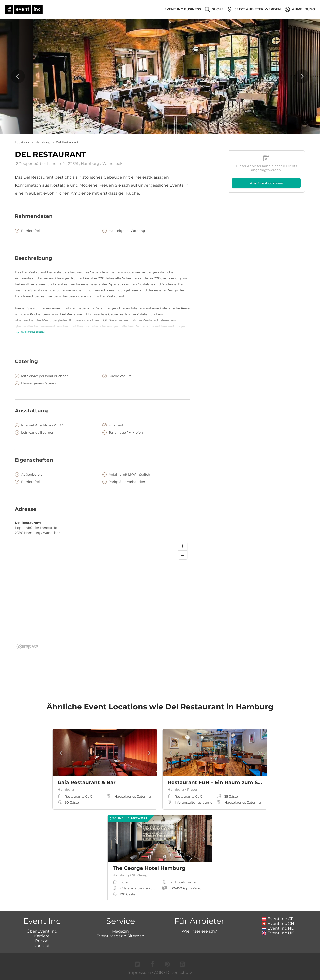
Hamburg (43, 142)
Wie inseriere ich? (199, 931)
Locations (22, 142)
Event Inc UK (278, 933)
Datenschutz (179, 973)
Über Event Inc (42, 931)
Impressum (139, 973)
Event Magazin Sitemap (121, 936)
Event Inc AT (277, 919)
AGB (159, 973)
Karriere (42, 936)
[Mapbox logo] (27, 647)
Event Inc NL (278, 928)
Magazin (121, 931)
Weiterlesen (30, 332)
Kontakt (42, 946)
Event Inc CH (278, 924)
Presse (42, 941)
